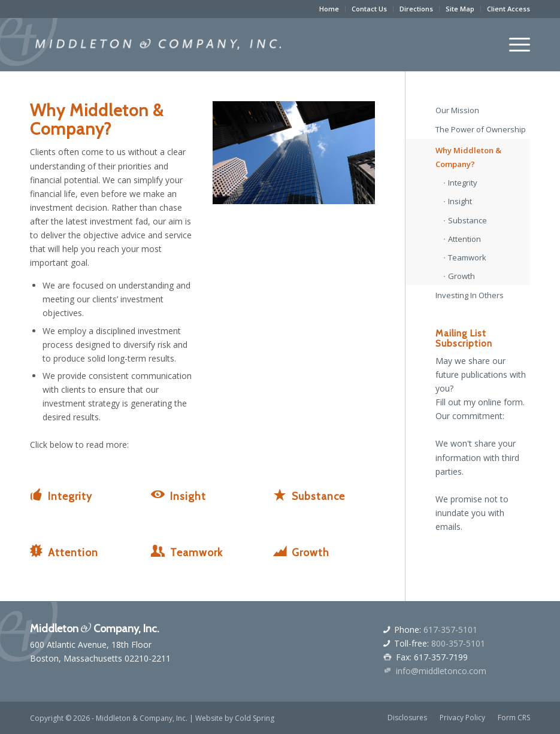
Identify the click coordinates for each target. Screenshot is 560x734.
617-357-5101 (450, 630)
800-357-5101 (458, 643)
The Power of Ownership (481, 129)
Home (329, 9)
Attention (73, 552)
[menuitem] (329, 9)
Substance (318, 496)
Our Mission (457, 110)
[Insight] (158, 495)
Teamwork (196, 552)
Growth (311, 552)
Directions (416, 9)
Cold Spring (255, 718)
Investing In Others (470, 295)
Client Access (508, 9)
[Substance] (280, 495)
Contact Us (369, 9)
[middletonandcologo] (158, 44)
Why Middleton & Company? (468, 157)
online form (500, 402)
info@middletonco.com (441, 671)
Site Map (460, 9)
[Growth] (280, 551)
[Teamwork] (158, 551)
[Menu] (514, 44)
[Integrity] (36, 495)
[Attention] (36, 551)
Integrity (70, 496)
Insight (188, 496)
